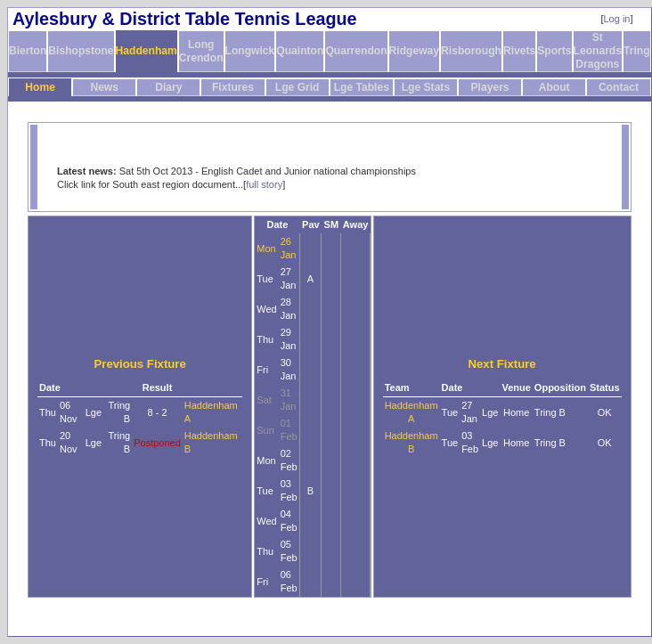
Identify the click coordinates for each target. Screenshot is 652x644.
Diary (168, 87)
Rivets (519, 51)
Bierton (28, 51)
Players (490, 87)
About (554, 87)
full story (264, 184)
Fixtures (233, 87)
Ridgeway (414, 51)
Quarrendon (356, 51)
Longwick (250, 51)
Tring (637, 51)
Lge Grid (297, 87)
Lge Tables (362, 87)
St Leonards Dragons (598, 51)
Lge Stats (426, 87)
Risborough (471, 51)
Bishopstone (81, 51)
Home (40, 87)
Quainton (300, 51)
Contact (619, 87)
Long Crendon (201, 51)
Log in (617, 19)
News (104, 87)
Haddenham (147, 51)
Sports (554, 51)
